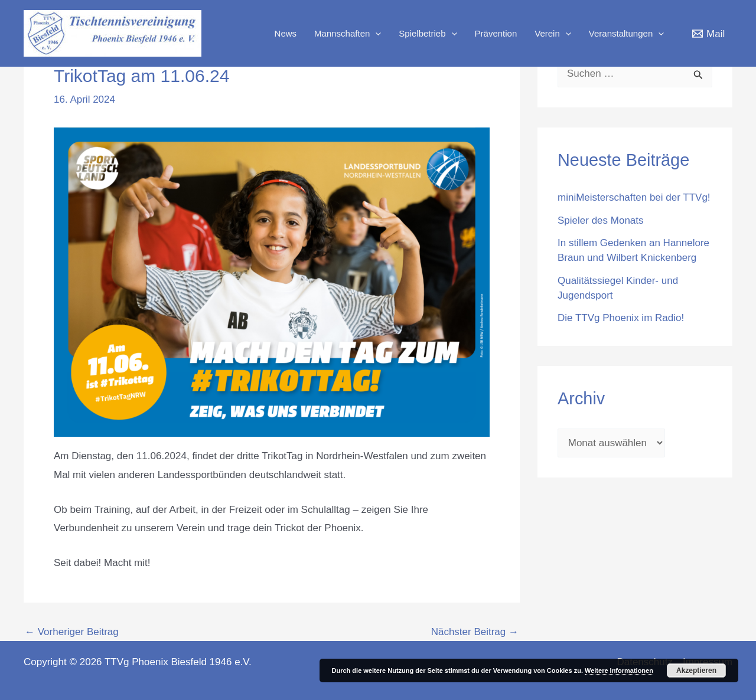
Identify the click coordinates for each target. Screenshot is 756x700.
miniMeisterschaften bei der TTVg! (634, 197)
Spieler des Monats (601, 220)
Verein (553, 34)
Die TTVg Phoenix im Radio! (621, 318)
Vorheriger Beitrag (72, 632)
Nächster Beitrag (475, 632)
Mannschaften (348, 34)
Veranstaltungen (626, 34)
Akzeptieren (696, 670)
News (286, 33)
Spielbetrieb (428, 34)
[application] (375, 34)
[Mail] (708, 34)
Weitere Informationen (619, 670)
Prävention (496, 33)
